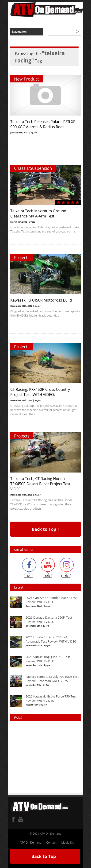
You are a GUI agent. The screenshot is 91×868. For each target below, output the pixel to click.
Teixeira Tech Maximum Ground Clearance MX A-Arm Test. (38, 213)
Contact (51, 843)
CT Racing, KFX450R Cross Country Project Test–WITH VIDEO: (40, 392)
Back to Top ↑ (45, 529)
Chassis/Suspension (33, 168)
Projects (22, 257)
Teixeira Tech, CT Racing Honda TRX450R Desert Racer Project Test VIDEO (40, 484)
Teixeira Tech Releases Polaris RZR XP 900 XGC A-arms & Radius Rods (43, 124)
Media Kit (67, 843)
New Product (27, 79)
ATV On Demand (30, 843)
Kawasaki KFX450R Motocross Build (41, 300)
